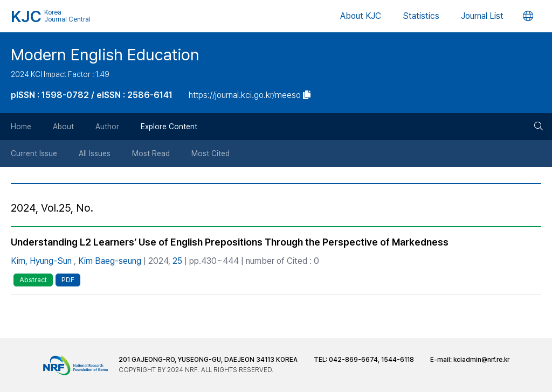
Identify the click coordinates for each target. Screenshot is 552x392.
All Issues (95, 153)
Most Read (151, 153)
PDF (68, 280)
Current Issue (34, 153)
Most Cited (211, 153)
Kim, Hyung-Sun (41, 261)
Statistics (421, 16)
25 (177, 261)
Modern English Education (105, 54)
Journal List (482, 16)
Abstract (33, 280)
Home (21, 127)
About (63, 127)
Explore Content (169, 127)
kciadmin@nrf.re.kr (481, 360)
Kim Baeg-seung (110, 261)
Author (107, 127)
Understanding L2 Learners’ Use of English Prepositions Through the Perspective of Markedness (230, 242)
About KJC (361, 16)
